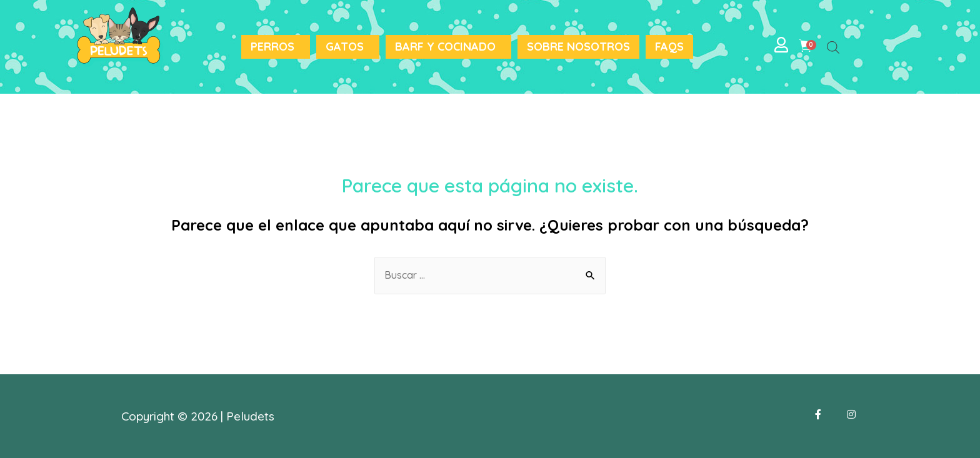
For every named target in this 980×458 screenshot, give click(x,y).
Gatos (345, 47)
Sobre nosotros (578, 47)
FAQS (669, 47)
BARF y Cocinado (445, 47)
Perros (272, 47)
